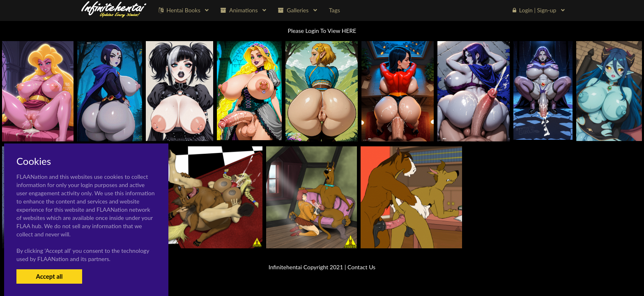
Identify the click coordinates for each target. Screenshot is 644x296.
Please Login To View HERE (322, 31)
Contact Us (361, 267)
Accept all (49, 276)
